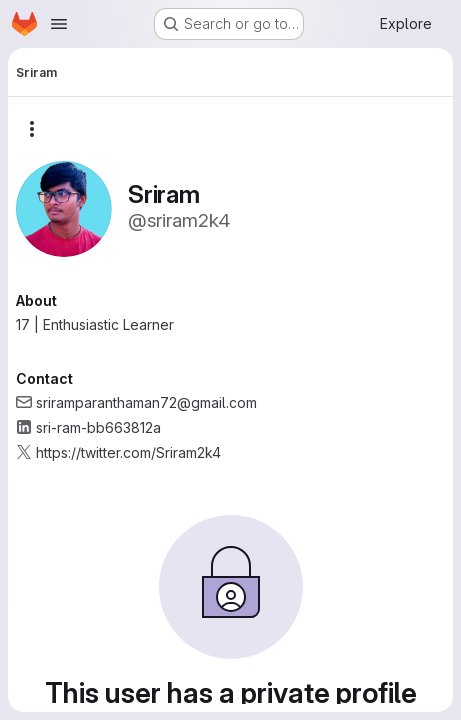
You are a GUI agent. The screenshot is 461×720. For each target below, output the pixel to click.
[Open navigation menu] (59, 24)
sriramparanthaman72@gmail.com (146, 402)
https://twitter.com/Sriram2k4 (128, 452)
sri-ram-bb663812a (98, 427)
